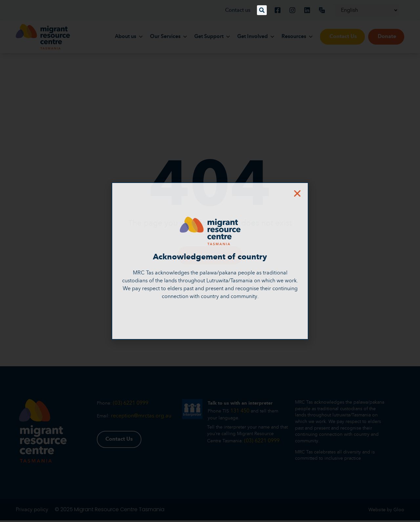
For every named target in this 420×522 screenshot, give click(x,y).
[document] (210, 261)
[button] (262, 10)
